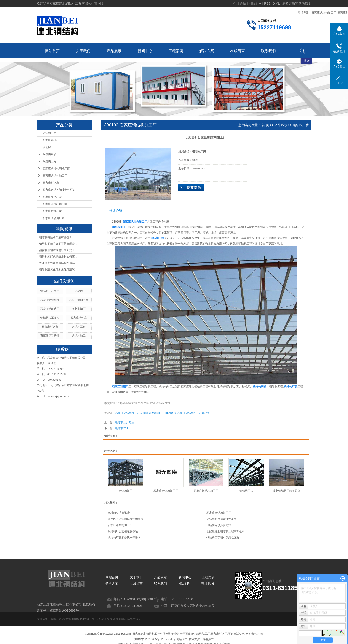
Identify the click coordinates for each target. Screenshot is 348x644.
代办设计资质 (104, 619)
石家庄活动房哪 (50, 336)
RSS (267, 3)
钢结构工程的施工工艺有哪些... (58, 244)
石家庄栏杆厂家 (52, 211)
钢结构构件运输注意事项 (222, 519)
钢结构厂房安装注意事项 (123, 531)
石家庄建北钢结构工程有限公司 (226, 531)
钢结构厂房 (49, 133)
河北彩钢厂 (79, 309)
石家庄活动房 (79, 318)
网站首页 (52, 51)
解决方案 (207, 51)
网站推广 (182, 639)
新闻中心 (145, 51)
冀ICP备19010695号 (147, 639)
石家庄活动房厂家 (54, 218)
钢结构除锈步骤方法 (219, 525)
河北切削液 (120, 619)
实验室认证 (134, 619)
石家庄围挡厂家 (52, 197)
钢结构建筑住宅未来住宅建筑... (58, 269)
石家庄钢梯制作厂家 (55, 204)
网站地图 (184, 584)
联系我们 (268, 51)
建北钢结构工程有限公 (286, 491)
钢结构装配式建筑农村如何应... (58, 257)
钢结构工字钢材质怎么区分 (223, 538)
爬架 (54, 619)
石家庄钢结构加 (50, 300)
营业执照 (208, 584)
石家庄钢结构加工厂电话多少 (158, 413)
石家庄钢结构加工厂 (324, 13)
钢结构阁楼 (49, 154)
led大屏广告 (88, 619)
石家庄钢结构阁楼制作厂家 (59, 190)
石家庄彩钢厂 (51, 140)
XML (276, 3)
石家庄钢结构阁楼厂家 (56, 168)
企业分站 (240, 3)
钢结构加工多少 (50, 318)
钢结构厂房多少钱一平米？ (124, 538)
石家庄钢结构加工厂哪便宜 (194, 413)
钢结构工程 (49, 161)
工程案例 (176, 51)
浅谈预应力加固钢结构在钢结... (58, 263)
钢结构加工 (79, 336)
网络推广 (208, 639)
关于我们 (83, 51)
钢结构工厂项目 (50, 291)
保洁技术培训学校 (69, 619)
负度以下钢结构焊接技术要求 (126, 519)
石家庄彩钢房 (51, 183)
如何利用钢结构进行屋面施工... (58, 250)
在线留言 (238, 51)
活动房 (47, 147)
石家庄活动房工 (50, 309)
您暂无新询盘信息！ (297, 3)
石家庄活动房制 (79, 300)
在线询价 (191, 188)
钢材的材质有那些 (119, 513)
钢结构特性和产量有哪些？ (56, 237)
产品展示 (114, 51)
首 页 (265, 125)
